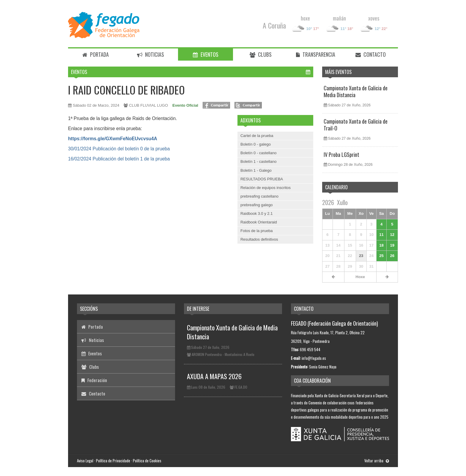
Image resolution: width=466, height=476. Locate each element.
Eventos (206, 54)
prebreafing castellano (259, 196)
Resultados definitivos (259, 239)
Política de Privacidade (113, 461)
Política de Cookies (147, 461)
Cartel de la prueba (257, 136)
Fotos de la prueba (256, 231)
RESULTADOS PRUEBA (262, 179)
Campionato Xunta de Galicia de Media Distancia (356, 91)
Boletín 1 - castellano (258, 161)
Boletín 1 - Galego (256, 170)
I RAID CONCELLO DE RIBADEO (126, 90)
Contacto (371, 54)
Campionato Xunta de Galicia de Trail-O (356, 125)
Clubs (261, 54)
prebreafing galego (256, 205)
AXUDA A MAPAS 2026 (214, 376)
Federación (94, 380)
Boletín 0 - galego (256, 144)
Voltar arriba (377, 461)
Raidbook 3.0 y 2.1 (256, 213)
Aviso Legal (85, 461)
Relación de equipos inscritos (266, 188)
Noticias (151, 54)
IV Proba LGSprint (341, 155)
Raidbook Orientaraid (259, 222)
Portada (96, 54)
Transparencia (316, 54)
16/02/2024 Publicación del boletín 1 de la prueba (119, 159)
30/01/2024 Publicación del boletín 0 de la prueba (119, 149)
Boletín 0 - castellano (258, 153)
